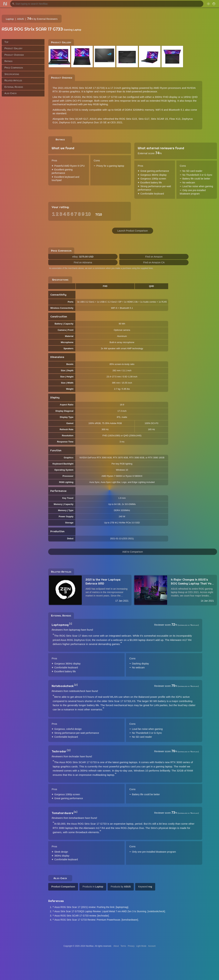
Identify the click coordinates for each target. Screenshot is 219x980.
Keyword (145, 887)
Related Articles (13, 80)
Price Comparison (14, 68)
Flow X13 (175, 119)
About (116, 946)
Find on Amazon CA (154, 262)
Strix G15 (131, 119)
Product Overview (14, 55)
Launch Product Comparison (133, 231)
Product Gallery (13, 48)
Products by (121, 887)
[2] (76, 685)
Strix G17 (144, 119)
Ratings (8, 61)
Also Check (11, 93)
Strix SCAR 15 (159, 119)
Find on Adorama (83, 262)
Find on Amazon (154, 257)
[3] (69, 750)
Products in (93, 887)
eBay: (83, 257)
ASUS (20, 19)
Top (6, 42)
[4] (76, 812)
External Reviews (14, 87)
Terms (123, 946)
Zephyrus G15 (67, 122)
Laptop (10, 19)
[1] (71, 624)
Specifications (12, 74)
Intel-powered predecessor (141, 91)
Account (152, 946)
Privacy (131, 946)
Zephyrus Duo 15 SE (95, 122)
